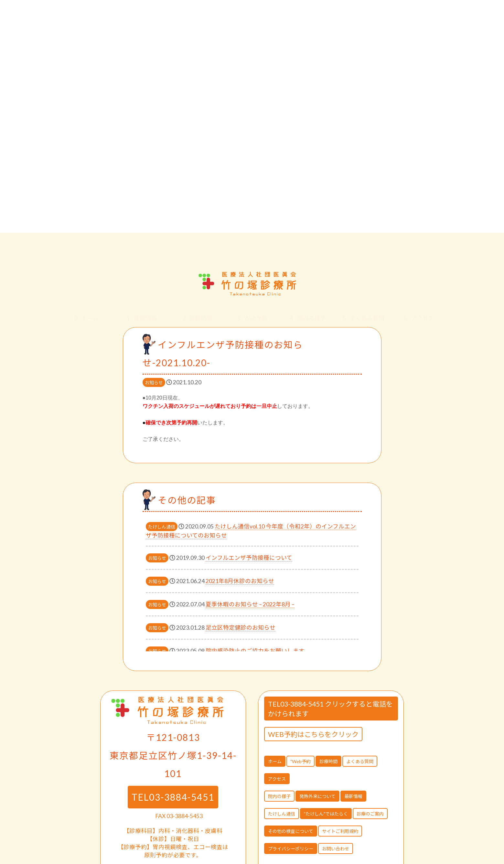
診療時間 (197, 312)
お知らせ (154, 383)
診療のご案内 (370, 814)
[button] (489, 251)
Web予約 (252, 312)
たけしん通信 (162, 527)
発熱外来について (317, 796)
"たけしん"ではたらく (326, 814)
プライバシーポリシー (291, 849)
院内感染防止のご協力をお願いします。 (258, 651)
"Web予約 (300, 761)
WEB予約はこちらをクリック (313, 734)
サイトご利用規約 (340, 831)
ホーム (86, 312)
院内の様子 (307, 312)
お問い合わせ (336, 849)
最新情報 (141, 312)
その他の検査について (291, 831)
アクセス (418, 312)
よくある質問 (363, 312)
